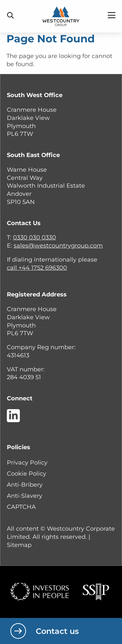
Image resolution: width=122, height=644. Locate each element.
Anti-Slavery (25, 496)
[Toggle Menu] (112, 15)
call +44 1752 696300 (37, 268)
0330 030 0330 (34, 237)
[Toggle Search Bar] (10, 15)
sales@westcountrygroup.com (58, 246)
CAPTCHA (21, 507)
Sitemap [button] (19, 545)
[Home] (61, 16)
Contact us (57, 631)
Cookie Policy (27, 474)
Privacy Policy (27, 463)
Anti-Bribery (25, 485)
